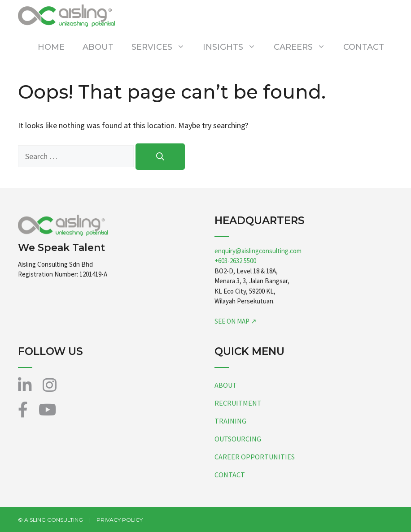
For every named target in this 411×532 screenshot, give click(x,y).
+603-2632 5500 (235, 261)
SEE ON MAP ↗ (236, 321)
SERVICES (163, 47)
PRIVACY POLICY (120, 520)
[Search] (160, 157)
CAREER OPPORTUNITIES (255, 457)
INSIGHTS (234, 47)
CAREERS (304, 47)
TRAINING (230, 421)
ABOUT (98, 47)
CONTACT (364, 47)
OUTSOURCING (238, 439)
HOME (51, 47)
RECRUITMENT (238, 403)
